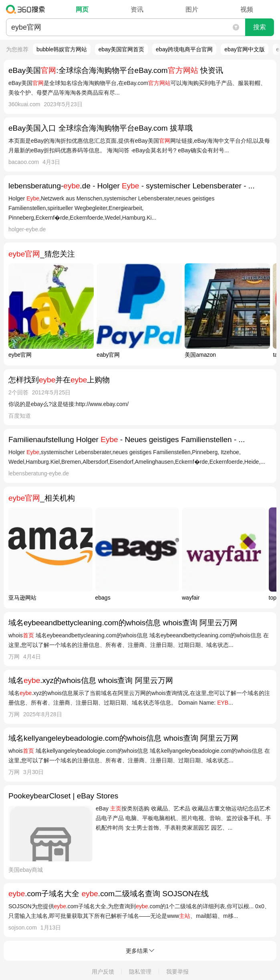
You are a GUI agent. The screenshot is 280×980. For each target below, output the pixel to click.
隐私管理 (140, 972)
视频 (247, 9)
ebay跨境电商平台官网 (184, 49)
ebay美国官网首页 (121, 49)
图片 (192, 9)
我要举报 (177, 972)
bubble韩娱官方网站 (62, 49)
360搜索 (27, 9)
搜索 (260, 27)
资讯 (137, 9)
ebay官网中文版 (244, 49)
